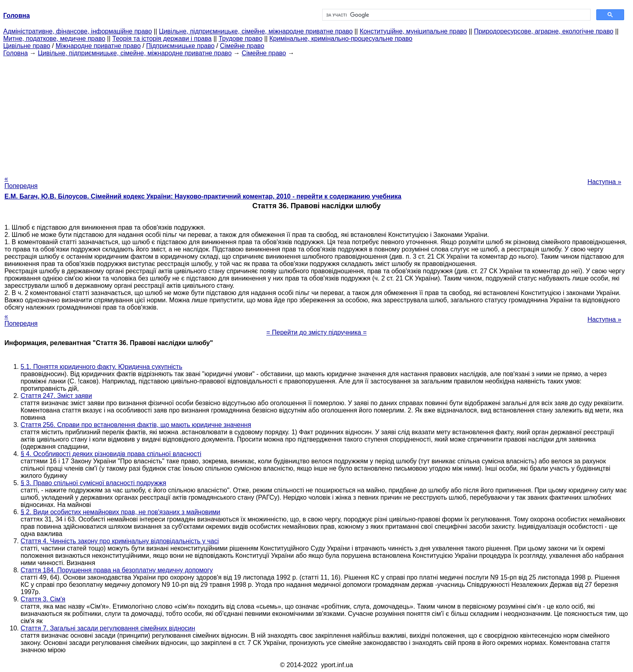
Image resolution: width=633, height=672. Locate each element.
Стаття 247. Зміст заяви (56, 396)
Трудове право (240, 39)
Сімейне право (242, 46)
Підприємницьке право (180, 46)
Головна (16, 53)
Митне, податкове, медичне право (54, 39)
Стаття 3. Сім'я (43, 599)
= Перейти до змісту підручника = (317, 332)
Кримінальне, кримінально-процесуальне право (341, 39)
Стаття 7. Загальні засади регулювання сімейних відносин (108, 628)
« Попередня (21, 182)
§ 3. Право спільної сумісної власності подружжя (93, 483)
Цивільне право (27, 46)
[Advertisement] (316, 113)
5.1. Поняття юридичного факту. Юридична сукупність (102, 367)
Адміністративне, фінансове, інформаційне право (78, 31)
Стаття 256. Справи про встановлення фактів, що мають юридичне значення (136, 425)
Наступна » (604, 182)
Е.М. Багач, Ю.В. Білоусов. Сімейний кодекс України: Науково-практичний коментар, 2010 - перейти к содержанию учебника (203, 196)
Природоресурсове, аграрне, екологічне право (544, 31)
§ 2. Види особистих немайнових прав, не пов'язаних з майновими (120, 512)
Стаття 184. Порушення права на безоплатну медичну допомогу (117, 570)
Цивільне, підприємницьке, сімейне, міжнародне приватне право (256, 31)
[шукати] (456, 15)
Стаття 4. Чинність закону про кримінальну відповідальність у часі (120, 541)
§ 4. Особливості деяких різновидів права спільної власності (111, 454)
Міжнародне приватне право (98, 46)
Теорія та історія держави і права (162, 39)
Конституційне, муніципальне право (413, 31)
